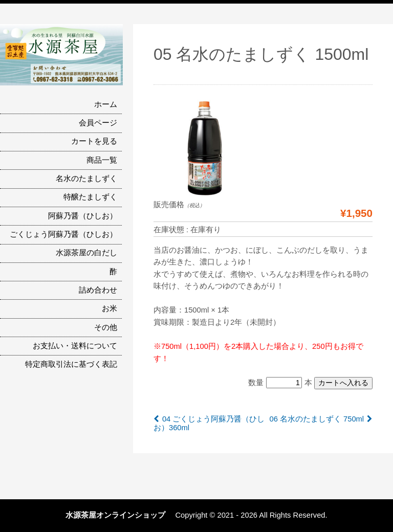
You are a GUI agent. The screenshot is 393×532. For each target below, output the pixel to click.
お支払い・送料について (75, 346)
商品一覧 (102, 160)
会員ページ (98, 123)
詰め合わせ (98, 290)
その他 (106, 327)
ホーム (106, 104)
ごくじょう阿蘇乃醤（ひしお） (63, 234)
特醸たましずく (90, 197)
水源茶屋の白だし (86, 253)
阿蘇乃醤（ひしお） (83, 216)
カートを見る (94, 141)
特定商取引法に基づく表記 (71, 364)
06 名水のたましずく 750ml (316, 419)
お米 (110, 308)
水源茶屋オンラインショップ (119, 515)
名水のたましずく (86, 179)
